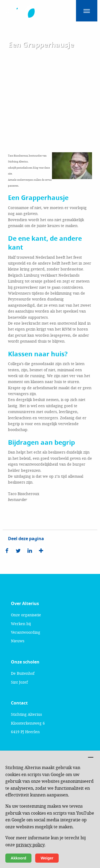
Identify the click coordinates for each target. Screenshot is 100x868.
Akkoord (18, 858)
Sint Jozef (19, 682)
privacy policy (30, 845)
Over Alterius (25, 604)
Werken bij (21, 624)
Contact (19, 703)
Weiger (47, 858)
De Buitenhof (23, 673)
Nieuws (18, 641)
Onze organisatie (26, 615)
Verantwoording (26, 632)
